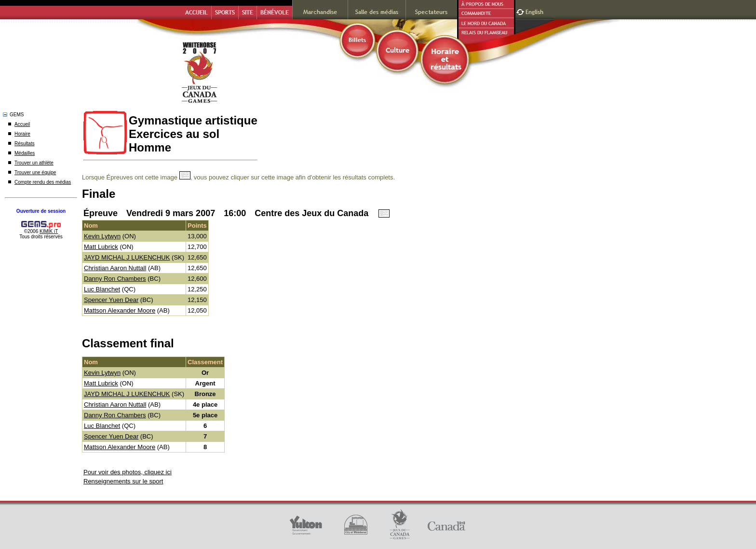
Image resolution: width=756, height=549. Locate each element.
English (535, 11)
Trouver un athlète (34, 163)
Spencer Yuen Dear (111, 300)
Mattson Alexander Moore (120, 310)
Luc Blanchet (102, 289)
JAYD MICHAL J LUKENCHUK (127, 257)
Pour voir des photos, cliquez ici (128, 472)
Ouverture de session (41, 211)
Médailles (25, 153)
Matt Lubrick (101, 247)
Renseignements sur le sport (123, 481)
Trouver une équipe (35, 172)
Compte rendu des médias (43, 182)
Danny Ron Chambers (115, 279)
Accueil (22, 124)
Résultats (25, 144)
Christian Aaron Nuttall (115, 268)
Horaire (22, 134)
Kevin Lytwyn (102, 236)
